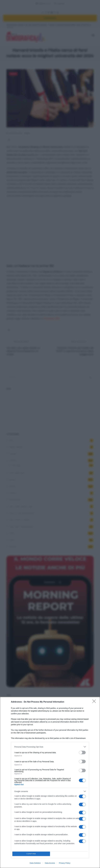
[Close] (95, 702)
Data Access (50, 863)
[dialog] (50, 782)
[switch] (82, 752)
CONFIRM (31, 854)
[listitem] (50, 747)
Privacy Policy (65, 863)
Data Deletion (35, 863)
